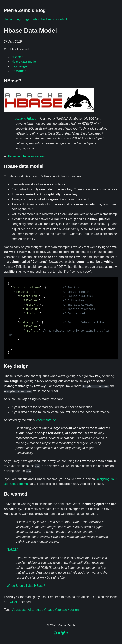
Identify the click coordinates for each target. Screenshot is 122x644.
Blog (18, 19)
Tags (26, 19)
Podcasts (48, 19)
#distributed (35, 609)
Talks (35, 19)
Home (8, 19)
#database (19, 609)
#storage (61, 609)
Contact (61, 19)
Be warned (19, 71)
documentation (46, 420)
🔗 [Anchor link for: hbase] (61, 81)
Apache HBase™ (27, 119)
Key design (19, 66)
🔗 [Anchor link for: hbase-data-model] (61, 166)
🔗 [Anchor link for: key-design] (61, 366)
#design (73, 609)
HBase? (17, 57)
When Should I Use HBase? (26, 586)
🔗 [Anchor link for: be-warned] (61, 494)
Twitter (13, 602)
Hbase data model (24, 62)
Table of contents (19, 49)
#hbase (49, 609)
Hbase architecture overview (26, 156)
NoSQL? (13, 550)
